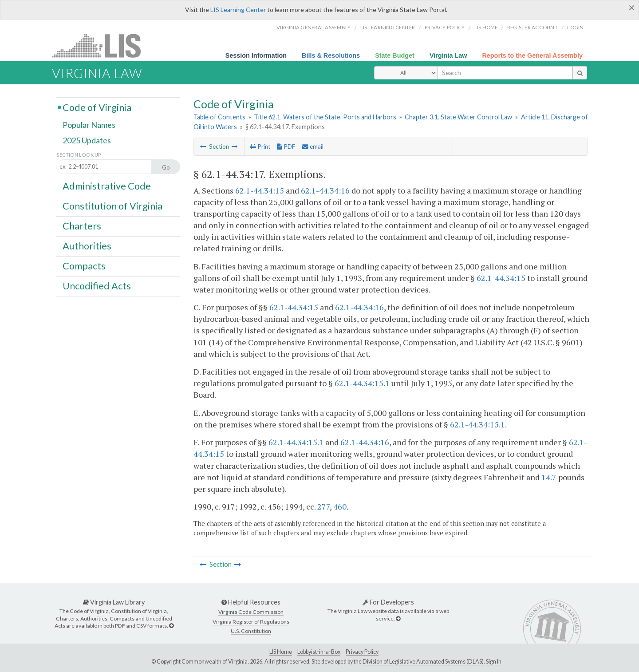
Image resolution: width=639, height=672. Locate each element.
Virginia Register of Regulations (251, 622)
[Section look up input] (112, 167)
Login (575, 27)
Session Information (256, 55)
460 (340, 506)
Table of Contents (219, 117)
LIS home (486, 27)
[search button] (580, 73)
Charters (82, 226)
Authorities (87, 246)
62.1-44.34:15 (260, 190)
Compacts (84, 266)
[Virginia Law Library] (171, 626)
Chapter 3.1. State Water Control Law (458, 117)
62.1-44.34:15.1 (362, 383)
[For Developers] (398, 619)
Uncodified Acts (97, 286)
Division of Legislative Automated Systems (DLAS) (423, 662)
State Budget (395, 55)
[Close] (632, 8)
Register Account (532, 27)
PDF (286, 146)
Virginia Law (448, 55)
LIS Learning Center (238, 10)
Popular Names (89, 125)
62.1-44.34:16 (325, 190)
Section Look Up (79, 155)
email (313, 146)
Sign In (494, 662)
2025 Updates (87, 141)
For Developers (388, 602)
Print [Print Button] (260, 146)
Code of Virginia (97, 107)
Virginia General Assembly (314, 27)
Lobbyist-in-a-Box (319, 652)
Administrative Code (107, 186)
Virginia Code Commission (251, 612)
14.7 (549, 477)
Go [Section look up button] (166, 167)
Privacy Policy (445, 27)
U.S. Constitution (251, 631)
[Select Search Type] (406, 73)
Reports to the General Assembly (532, 55)
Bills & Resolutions (331, 55)
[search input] (505, 73)
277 (323, 506)
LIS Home (281, 652)
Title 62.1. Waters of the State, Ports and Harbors (325, 117)
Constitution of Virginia (112, 206)
